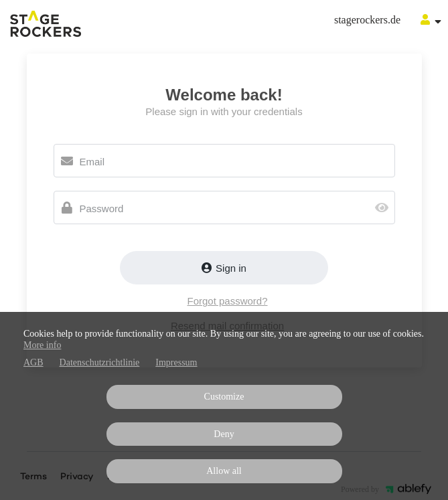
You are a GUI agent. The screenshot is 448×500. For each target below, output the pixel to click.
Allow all (224, 471)
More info (42, 345)
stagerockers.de (367, 20)
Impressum (176, 362)
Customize (224, 397)
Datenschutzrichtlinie (100, 362)
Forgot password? (227, 301)
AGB (33, 362)
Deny (224, 434)
